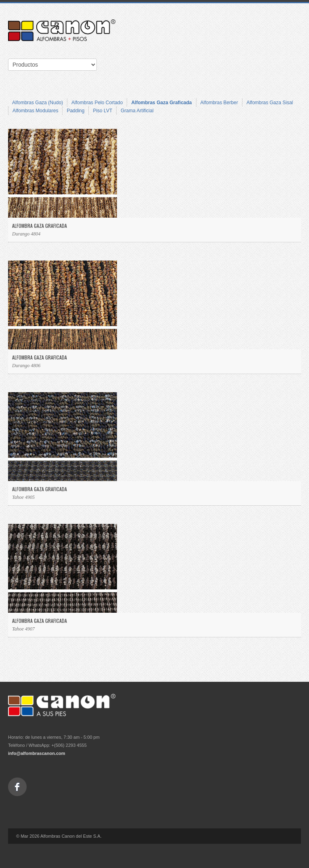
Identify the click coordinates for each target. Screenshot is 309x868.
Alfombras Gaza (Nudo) (38, 103)
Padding (75, 111)
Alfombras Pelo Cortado (97, 103)
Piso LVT (102, 111)
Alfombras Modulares (35, 111)
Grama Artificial (137, 111)
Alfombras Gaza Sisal (270, 103)
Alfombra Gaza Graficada (40, 226)
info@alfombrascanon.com (37, 753)
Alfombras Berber (219, 103)
